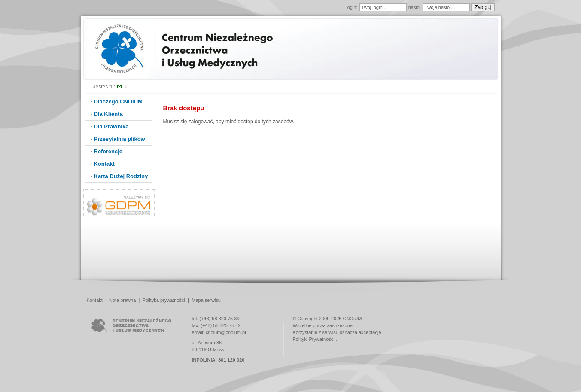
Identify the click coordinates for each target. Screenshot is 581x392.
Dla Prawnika (111, 126)
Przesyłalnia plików (120, 139)
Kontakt (104, 164)
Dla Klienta (108, 114)
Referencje (108, 151)
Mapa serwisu (206, 300)
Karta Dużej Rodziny (121, 176)
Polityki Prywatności (314, 339)
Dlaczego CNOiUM (118, 102)
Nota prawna (122, 300)
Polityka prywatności (164, 300)
